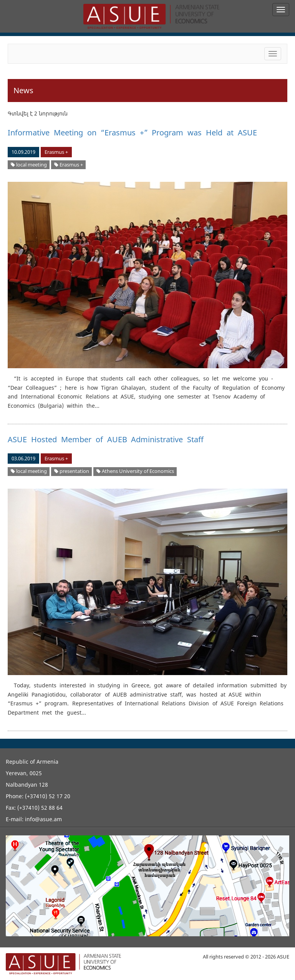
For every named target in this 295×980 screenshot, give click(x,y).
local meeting (29, 165)
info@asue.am (43, 819)
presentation (72, 471)
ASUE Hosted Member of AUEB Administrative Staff (106, 439)
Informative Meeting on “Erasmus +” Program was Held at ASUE (132, 133)
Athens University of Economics (135, 471)
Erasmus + (56, 152)
